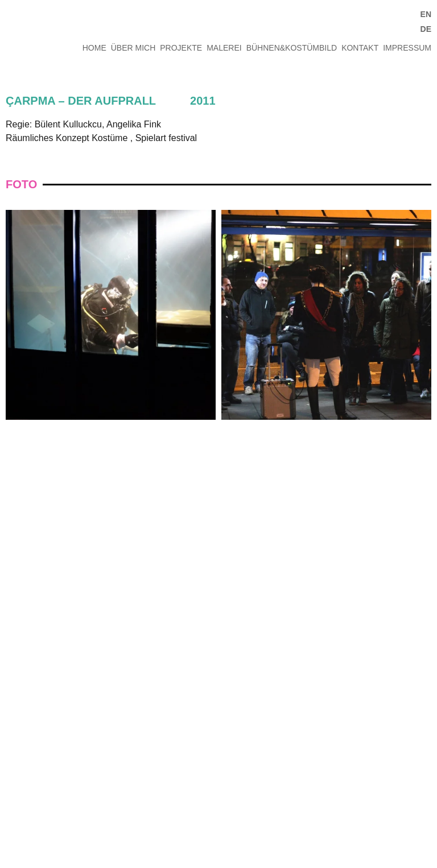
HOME (94, 48)
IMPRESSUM (407, 48)
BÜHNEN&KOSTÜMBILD (292, 48)
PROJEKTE (181, 48)
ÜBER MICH (133, 48)
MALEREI (224, 48)
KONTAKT (360, 48)
